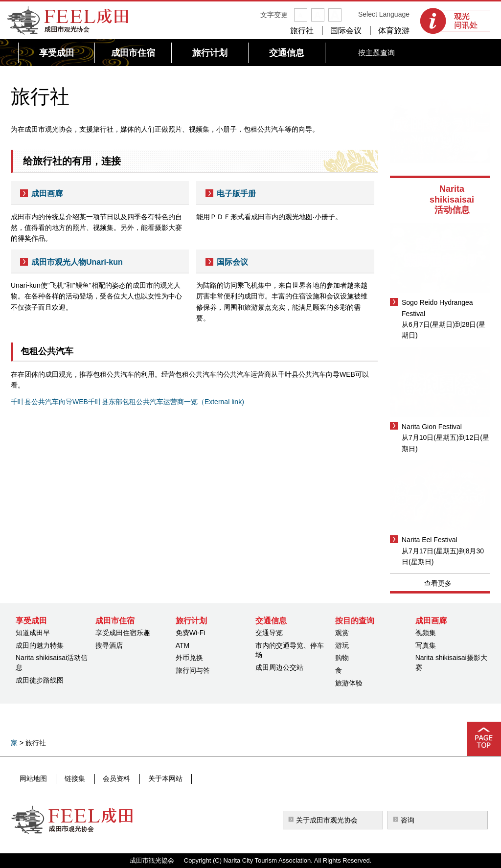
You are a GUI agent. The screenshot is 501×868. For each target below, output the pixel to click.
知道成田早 (33, 633)
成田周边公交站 (279, 667)
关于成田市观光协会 (327, 820)
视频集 (426, 633)
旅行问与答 (193, 670)
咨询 (408, 820)
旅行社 (302, 31)
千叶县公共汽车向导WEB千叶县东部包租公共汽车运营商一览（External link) (127, 402)
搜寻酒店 (109, 645)
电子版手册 (236, 194)
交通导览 (269, 633)
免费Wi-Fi (191, 633)
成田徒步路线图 (40, 680)
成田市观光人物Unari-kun (77, 262)
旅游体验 (349, 683)
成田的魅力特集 (40, 645)
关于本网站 (160, 778)
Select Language (384, 14)
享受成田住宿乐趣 (123, 633)
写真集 (426, 645)
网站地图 (33, 778)
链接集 (73, 778)
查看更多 (438, 583)
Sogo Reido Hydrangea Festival (437, 308)
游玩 (342, 645)
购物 (342, 658)
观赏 (342, 633)
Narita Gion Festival (432, 427)
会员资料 (113, 778)
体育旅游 (394, 31)
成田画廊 (47, 194)
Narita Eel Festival (430, 540)
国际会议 (346, 31)
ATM (183, 645)
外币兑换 (189, 658)
